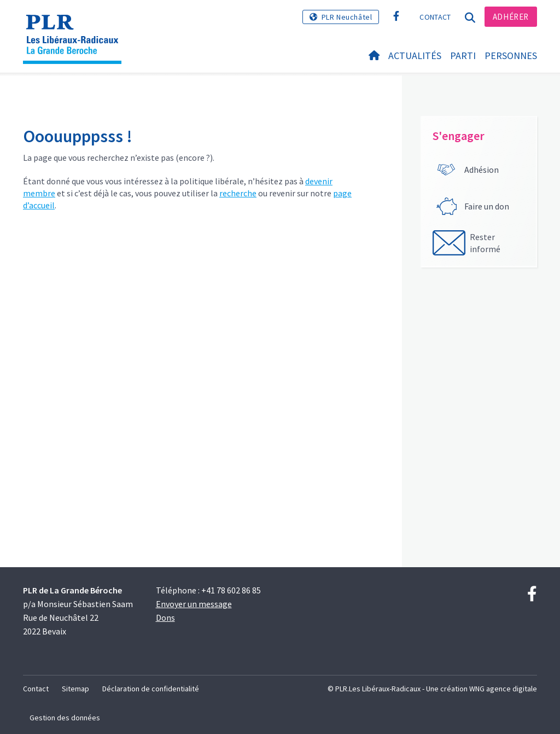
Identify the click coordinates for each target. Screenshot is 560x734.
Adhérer (511, 17)
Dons (165, 618)
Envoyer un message (194, 604)
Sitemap (75, 689)
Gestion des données (65, 718)
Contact (435, 17)
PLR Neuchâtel (347, 17)
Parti (463, 56)
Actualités (415, 56)
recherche (238, 193)
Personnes (511, 56)
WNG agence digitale (503, 689)
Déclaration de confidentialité (151, 689)
